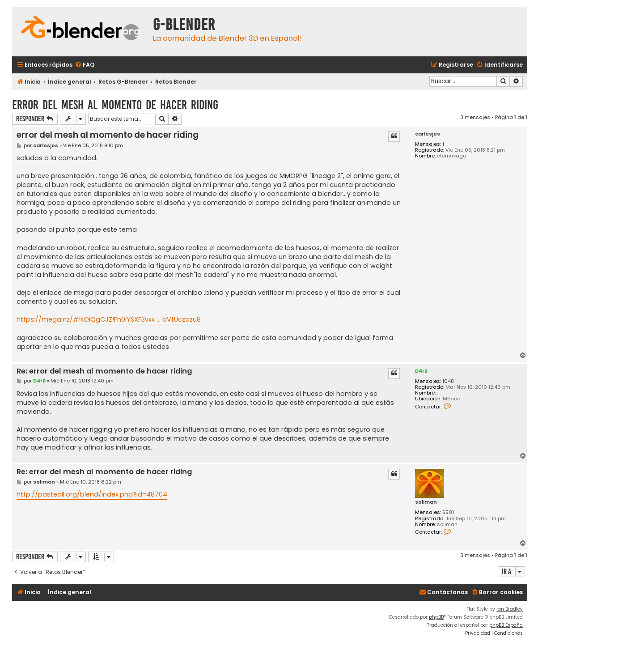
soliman (426, 502)
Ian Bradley (510, 609)
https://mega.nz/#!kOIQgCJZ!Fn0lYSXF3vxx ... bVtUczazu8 (109, 319)
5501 (448, 512)
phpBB (436, 617)
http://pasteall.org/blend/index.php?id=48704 (92, 494)
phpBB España (506, 625)
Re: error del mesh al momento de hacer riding (104, 372)
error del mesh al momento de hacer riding (115, 105)
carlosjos (428, 134)
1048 (448, 381)
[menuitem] (85, 65)
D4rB (421, 371)
